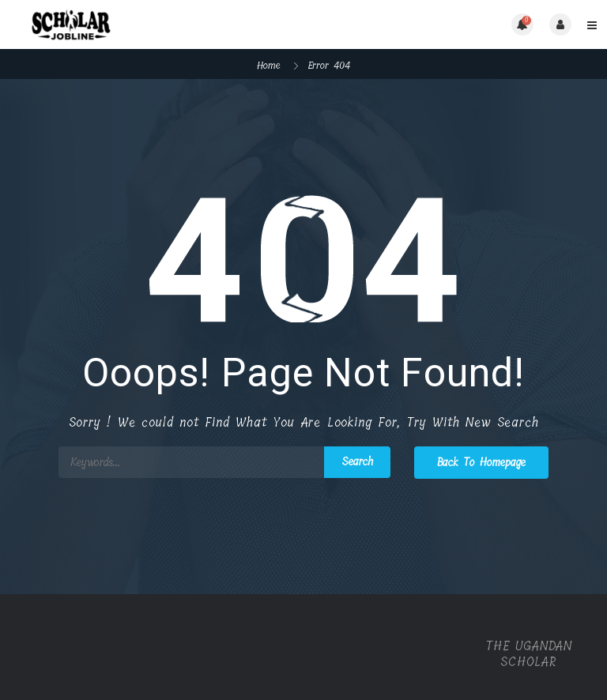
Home (269, 65)
